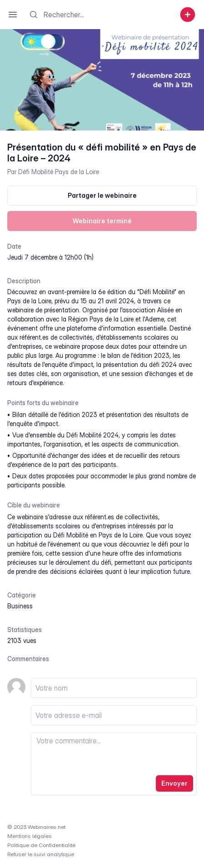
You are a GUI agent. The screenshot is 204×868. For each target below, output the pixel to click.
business (20, 606)
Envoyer (174, 783)
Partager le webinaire (102, 195)
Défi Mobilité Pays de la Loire (59, 172)
